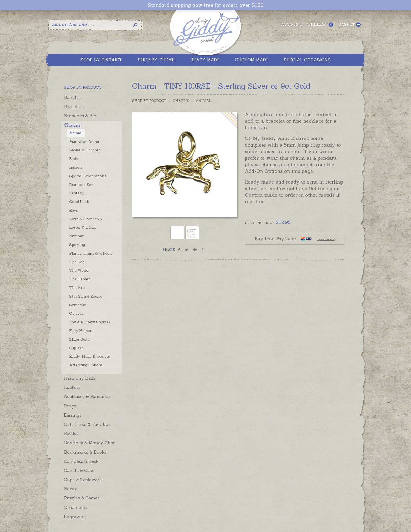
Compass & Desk (81, 461)
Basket (350, 25)
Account (291, 24)
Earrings (73, 415)
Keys (74, 210)
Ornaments (76, 507)
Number (76, 236)
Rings (70, 406)
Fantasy (76, 193)
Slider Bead (79, 339)
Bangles (72, 97)
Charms (72, 125)
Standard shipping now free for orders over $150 (206, 5)
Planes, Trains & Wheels (91, 253)
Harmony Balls (80, 378)
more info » (326, 239)
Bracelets (74, 106)
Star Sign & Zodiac (86, 296)
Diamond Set (81, 185)
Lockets (72, 387)
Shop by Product (149, 101)
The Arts (77, 288)
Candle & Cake (79, 470)
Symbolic (78, 305)
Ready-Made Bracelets (90, 356)
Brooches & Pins (81, 116)
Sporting (77, 245)
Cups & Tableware (83, 480)
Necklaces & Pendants (87, 396)
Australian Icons (84, 142)
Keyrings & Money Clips (90, 443)
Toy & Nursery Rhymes (90, 322)
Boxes (70, 489)
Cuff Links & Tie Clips (87, 424)
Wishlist (320, 25)
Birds (74, 159)
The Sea (77, 262)
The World (79, 270)
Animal (76, 133)
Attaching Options (86, 365)
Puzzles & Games (82, 498)
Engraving (75, 517)
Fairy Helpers (81, 331)
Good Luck (79, 202)
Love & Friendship (86, 219)
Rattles (71, 433)
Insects (76, 167)
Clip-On (76, 348)
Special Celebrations (88, 176)
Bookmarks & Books (85, 452)
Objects (76, 313)
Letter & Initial (82, 227)
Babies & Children (85, 150)
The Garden (80, 279)
